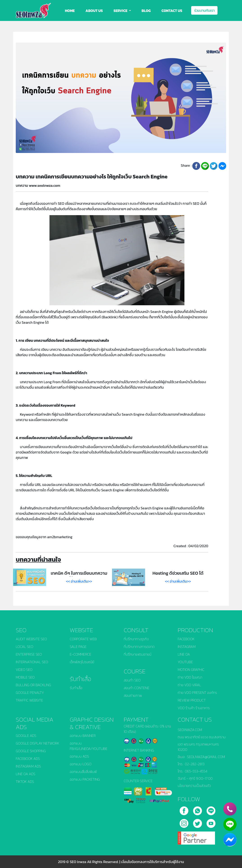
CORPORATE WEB (83, 639)
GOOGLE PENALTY (30, 693)
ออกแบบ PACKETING (85, 779)
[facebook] (184, 809)
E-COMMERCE (81, 654)
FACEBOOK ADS (28, 759)
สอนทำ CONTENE (137, 688)
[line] (211, 809)
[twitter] (198, 822)
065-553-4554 (196, 771)
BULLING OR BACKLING (33, 685)
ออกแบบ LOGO (81, 764)
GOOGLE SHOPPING (31, 751)
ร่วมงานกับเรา (204, 10)
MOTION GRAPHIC (191, 670)
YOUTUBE (185, 662)
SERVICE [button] (121, 11)
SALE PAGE (78, 647)
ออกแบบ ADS (79, 756)
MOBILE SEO (25, 677)
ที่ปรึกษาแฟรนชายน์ (138, 654)
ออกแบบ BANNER (83, 736)
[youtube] (211, 822)
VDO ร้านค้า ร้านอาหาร (194, 708)
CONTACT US (172, 11)
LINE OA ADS (26, 774)
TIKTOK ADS (25, 781)
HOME (70, 11)
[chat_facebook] (230, 840)
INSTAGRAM (187, 647)
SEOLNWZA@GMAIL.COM (206, 757)
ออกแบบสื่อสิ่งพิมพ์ (83, 772)
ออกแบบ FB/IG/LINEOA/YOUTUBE (89, 746)
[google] (196, 836)
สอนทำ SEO (132, 680)
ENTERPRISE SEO (29, 654)
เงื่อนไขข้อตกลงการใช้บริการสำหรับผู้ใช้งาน (152, 862)
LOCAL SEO (25, 647)
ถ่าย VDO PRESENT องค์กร (197, 693)
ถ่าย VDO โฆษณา (190, 677)
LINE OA (184, 654)
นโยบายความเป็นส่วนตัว (194, 786)
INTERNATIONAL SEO (32, 662)
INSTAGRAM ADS (28, 766)
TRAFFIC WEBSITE (29, 700)
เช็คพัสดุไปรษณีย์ (82, 662)
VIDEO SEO (24, 670)
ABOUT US (94, 11)
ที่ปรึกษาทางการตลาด (139, 647)
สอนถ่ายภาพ (133, 695)
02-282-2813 (195, 764)
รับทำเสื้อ (76, 688)
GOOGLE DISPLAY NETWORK (37, 743)
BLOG (146, 11)
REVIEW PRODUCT (192, 700)
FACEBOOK (186, 639)
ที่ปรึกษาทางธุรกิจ (136, 639)
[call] (198, 809)
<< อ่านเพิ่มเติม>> (79, 581)
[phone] (230, 809)
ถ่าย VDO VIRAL (189, 685)
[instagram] (184, 822)
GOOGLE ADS (26, 736)
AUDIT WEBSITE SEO (31, 639)
